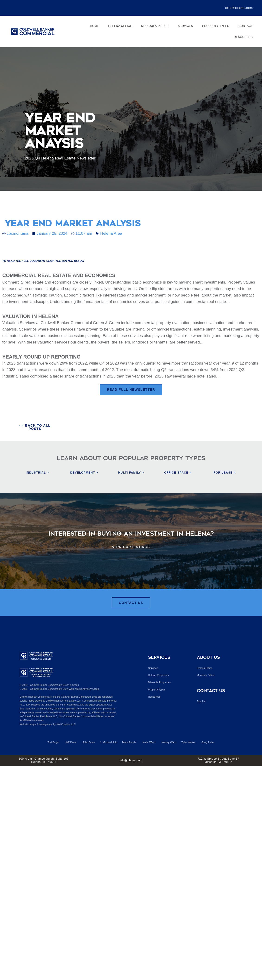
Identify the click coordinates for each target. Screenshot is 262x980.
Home (94, 26)
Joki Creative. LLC (66, 724)
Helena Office (120, 26)
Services (185, 26)
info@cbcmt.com (239, 8)
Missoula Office (155, 26)
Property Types (216, 26)
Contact (246, 26)
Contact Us (211, 691)
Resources (243, 37)
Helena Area (111, 233)
